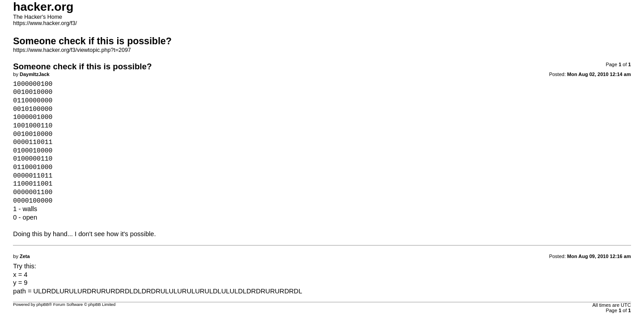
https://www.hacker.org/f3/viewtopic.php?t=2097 (72, 50)
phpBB (42, 305)
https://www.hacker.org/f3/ (45, 23)
